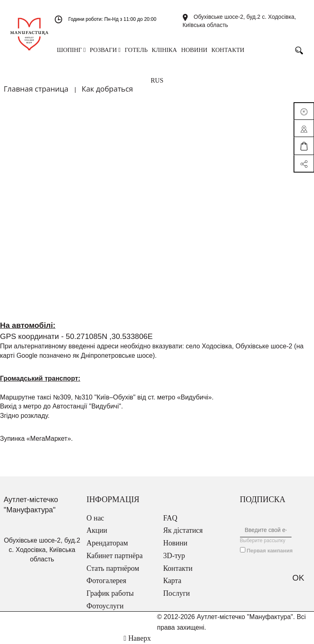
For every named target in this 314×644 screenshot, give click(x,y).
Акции (97, 530)
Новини (175, 543)
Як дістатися (183, 530)
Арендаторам (107, 543)
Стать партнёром (113, 568)
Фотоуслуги (105, 606)
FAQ (170, 518)
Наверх (137, 638)
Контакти (178, 568)
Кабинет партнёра (115, 556)
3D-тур (174, 556)
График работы (110, 593)
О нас (95, 518)
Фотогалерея (107, 581)
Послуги (176, 593)
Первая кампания (270, 551)
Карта (172, 581)
